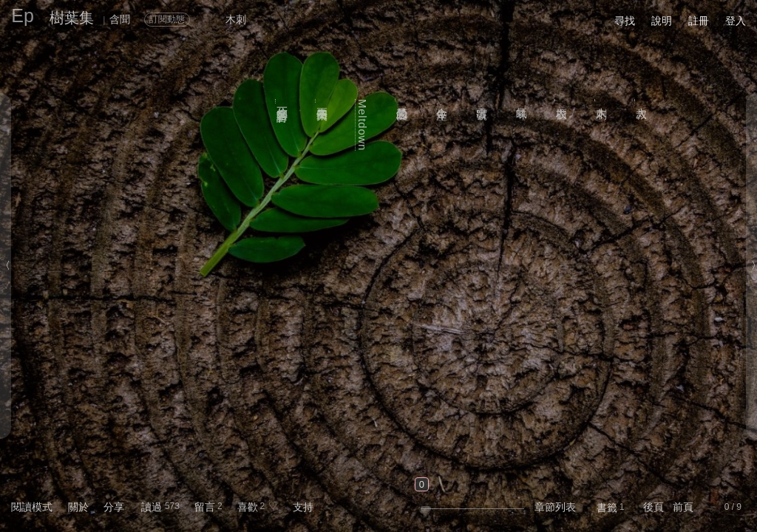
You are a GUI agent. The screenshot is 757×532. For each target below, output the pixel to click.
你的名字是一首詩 (283, 101)
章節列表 (555, 507)
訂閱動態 (167, 19)
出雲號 (482, 100)
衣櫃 (562, 100)
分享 (114, 507)
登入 (736, 21)
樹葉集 (72, 18)
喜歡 (248, 507)
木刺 (602, 100)
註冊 (699, 21)
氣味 (522, 100)
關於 (78, 507)
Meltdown (363, 125)
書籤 (607, 508)
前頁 (683, 507)
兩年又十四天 (323, 101)
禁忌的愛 (403, 100)
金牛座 (442, 100)
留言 (205, 507)
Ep (23, 16)
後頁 (654, 507)
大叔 (642, 100)
